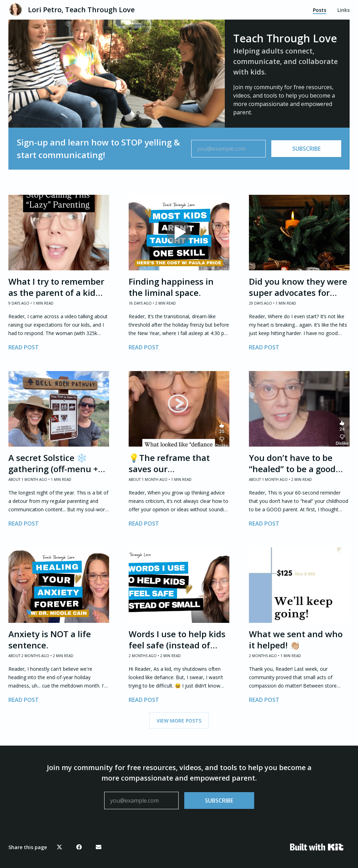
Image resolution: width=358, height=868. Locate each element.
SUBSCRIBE (306, 149)
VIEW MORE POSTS (179, 721)
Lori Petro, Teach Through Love (81, 10)
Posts (320, 10)
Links (343, 10)
